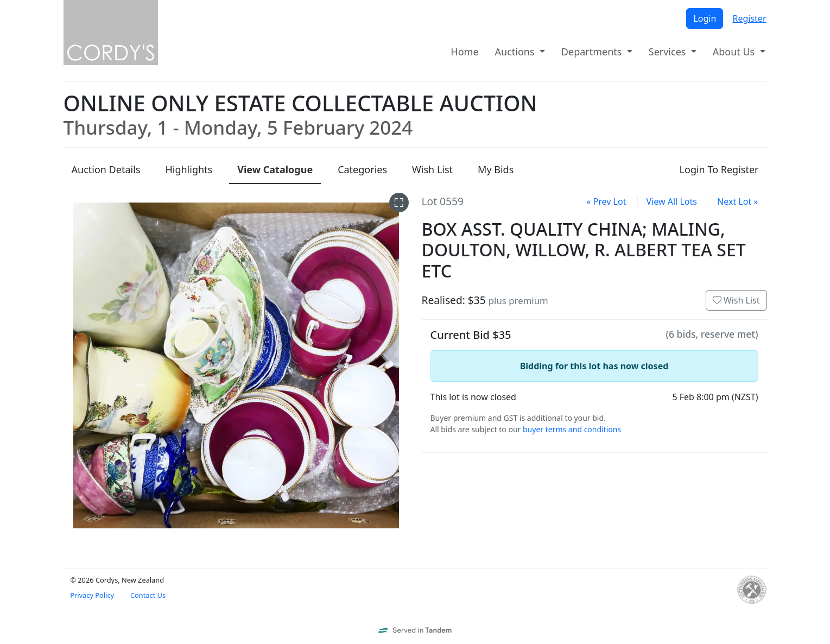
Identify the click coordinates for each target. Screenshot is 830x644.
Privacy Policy (92, 595)
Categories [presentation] (362, 169)
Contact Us (148, 595)
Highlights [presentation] (189, 169)
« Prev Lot (606, 201)
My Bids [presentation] (496, 169)
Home (464, 52)
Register (749, 18)
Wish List (736, 300)
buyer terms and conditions (572, 429)
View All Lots (672, 201)
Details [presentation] (106, 169)
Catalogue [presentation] (275, 169)
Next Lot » (737, 201)
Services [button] (669, 52)
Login (705, 18)
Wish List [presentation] (432, 169)
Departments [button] (593, 52)
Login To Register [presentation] (719, 169)
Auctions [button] (516, 52)
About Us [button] (735, 52)
